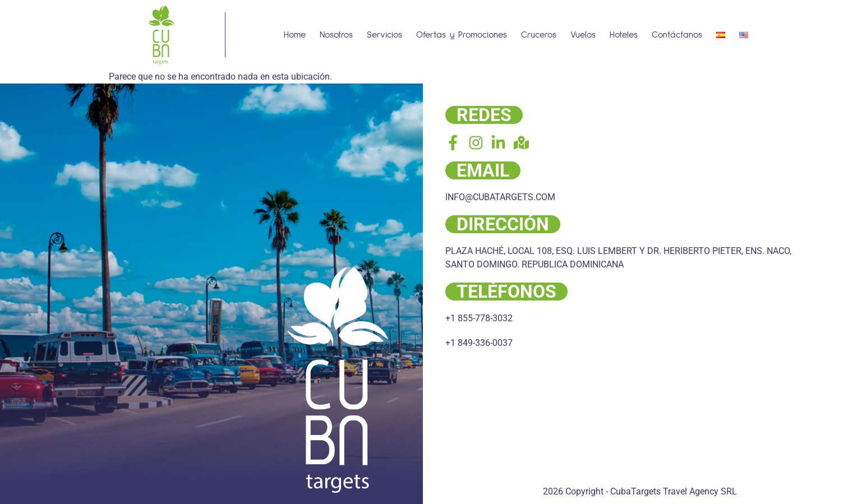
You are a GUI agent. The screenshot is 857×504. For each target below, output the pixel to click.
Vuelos (583, 35)
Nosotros (336, 35)
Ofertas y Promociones (462, 35)
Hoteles (624, 35)
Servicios (384, 35)
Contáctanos (677, 35)
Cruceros (539, 35)
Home (295, 35)
